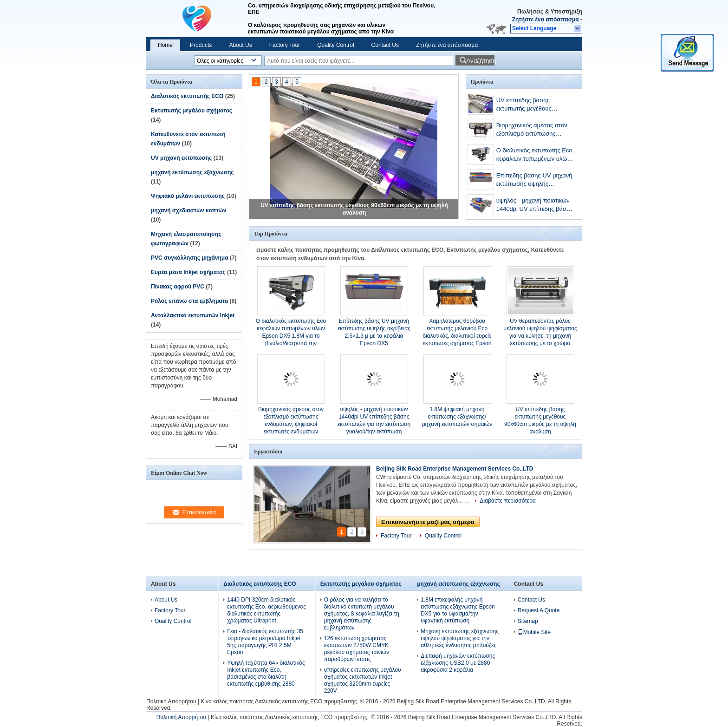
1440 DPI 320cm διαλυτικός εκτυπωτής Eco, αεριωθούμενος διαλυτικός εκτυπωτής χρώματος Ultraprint (266, 610)
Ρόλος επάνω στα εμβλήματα (189, 301)
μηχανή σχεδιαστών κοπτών (188, 210)
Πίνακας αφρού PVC (178, 287)
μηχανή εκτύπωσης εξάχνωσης (192, 172)
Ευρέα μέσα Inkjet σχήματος (188, 272)
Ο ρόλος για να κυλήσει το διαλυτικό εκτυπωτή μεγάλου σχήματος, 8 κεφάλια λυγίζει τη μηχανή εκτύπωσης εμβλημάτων (362, 614)
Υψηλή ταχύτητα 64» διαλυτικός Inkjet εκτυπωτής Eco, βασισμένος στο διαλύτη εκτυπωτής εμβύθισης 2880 (266, 673)
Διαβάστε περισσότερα (508, 501)
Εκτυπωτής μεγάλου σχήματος (192, 111)
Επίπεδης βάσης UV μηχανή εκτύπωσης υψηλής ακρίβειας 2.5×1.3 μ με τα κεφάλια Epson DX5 (534, 180)
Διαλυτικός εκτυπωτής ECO (187, 96)
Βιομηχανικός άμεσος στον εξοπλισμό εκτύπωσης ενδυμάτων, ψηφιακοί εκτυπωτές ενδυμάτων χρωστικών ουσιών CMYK (532, 130)
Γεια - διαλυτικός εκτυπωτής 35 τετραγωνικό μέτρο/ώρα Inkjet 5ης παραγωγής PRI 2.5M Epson (265, 642)
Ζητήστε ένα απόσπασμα (546, 20)
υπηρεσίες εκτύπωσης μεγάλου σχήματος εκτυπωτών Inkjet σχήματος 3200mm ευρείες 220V (363, 680)
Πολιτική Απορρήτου (171, 701)
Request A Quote (539, 610)
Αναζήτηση (480, 61)
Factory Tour (285, 45)
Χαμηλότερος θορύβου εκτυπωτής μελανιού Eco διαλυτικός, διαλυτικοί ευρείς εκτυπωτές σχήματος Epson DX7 (457, 336)
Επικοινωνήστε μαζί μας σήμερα (428, 522)
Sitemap (528, 621)
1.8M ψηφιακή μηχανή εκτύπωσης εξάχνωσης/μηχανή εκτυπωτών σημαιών (457, 417)
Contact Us (385, 45)
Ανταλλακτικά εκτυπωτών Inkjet (193, 315)
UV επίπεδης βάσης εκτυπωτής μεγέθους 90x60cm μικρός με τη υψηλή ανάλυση (535, 105)
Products (201, 45)
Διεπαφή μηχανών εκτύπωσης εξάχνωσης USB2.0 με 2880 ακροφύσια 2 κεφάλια (458, 663)
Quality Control (335, 45)
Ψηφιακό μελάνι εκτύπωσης (188, 196)
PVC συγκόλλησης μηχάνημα (190, 258)
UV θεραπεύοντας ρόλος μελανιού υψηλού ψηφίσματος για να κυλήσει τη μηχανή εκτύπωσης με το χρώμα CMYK (540, 336)
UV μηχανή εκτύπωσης (181, 158)
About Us (240, 45)
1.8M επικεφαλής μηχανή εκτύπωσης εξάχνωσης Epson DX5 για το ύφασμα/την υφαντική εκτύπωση (458, 610)
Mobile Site (534, 632)
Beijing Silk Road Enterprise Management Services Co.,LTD (455, 469)
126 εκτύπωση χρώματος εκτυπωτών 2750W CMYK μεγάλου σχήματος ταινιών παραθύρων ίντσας (357, 649)
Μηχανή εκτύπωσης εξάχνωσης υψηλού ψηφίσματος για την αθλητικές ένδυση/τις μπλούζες (460, 638)
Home (165, 45)
